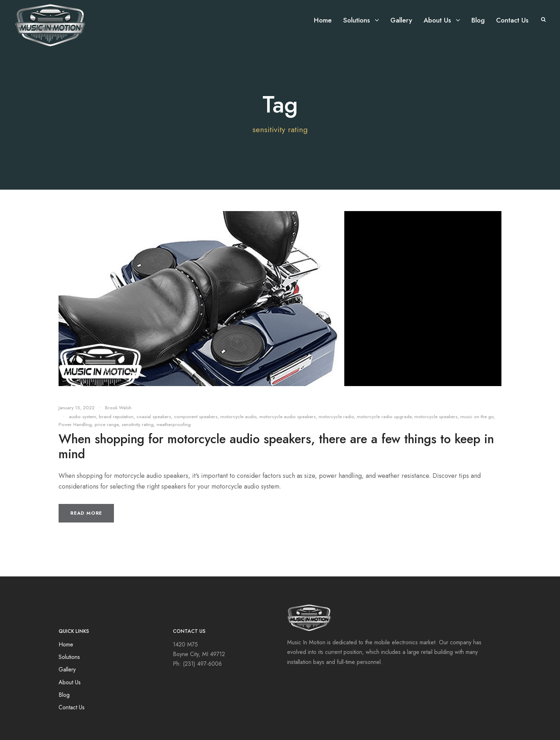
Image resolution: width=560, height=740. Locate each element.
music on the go (477, 417)
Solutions (357, 20)
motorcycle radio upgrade (384, 417)
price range (107, 424)
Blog (478, 20)
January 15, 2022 (77, 408)
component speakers (196, 417)
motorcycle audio (238, 417)
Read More (86, 513)
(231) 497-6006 (202, 664)
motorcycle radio (336, 417)
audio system (82, 417)
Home (323, 20)
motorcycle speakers (436, 417)
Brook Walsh (118, 408)
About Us (437, 20)
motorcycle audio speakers (287, 417)
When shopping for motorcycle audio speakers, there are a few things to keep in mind (276, 446)
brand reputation (116, 417)
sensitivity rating (137, 424)
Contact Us (512, 20)
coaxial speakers (154, 417)
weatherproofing (174, 424)
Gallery (401, 20)
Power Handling (75, 424)
